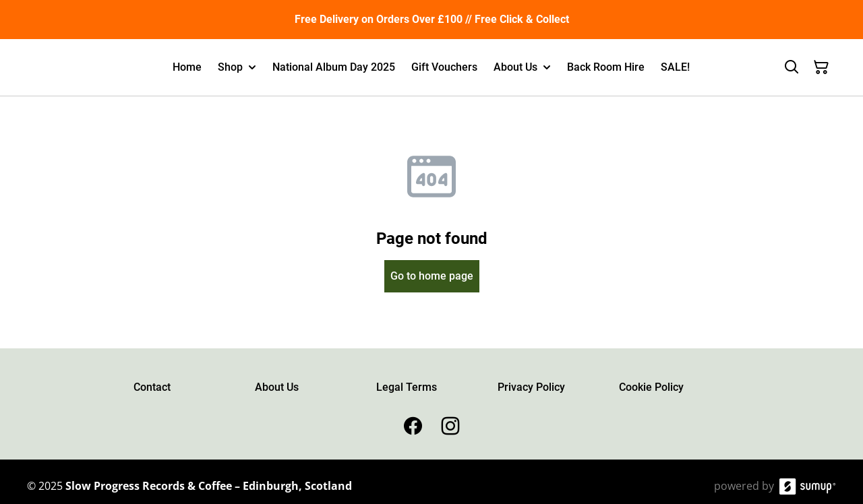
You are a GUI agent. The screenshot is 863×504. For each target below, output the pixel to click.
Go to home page (432, 276)
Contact (152, 387)
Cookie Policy (651, 387)
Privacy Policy (531, 387)
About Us (277, 387)
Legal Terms (407, 387)
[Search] (792, 67)
